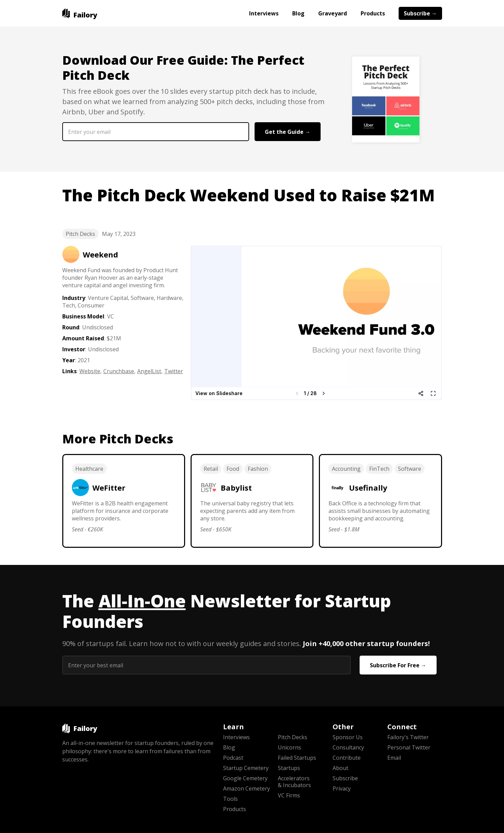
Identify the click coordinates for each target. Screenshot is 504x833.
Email (394, 758)
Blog (298, 13)
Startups (289, 768)
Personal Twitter (409, 747)
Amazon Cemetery (247, 788)
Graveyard (333, 13)
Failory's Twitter (408, 737)
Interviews (264, 13)
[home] (80, 13)
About (340, 768)
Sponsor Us (348, 737)
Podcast (233, 758)
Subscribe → (420, 13)
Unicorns (289, 747)
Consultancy (348, 747)
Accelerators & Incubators (294, 782)
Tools (230, 799)
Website (90, 371)
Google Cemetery (245, 778)
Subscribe (345, 778)
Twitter (174, 371)
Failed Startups (297, 758)
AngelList (149, 371)
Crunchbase (119, 371)
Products (373, 13)
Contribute (347, 758)
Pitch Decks (80, 234)
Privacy (342, 788)
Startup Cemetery (246, 768)
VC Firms (289, 795)
